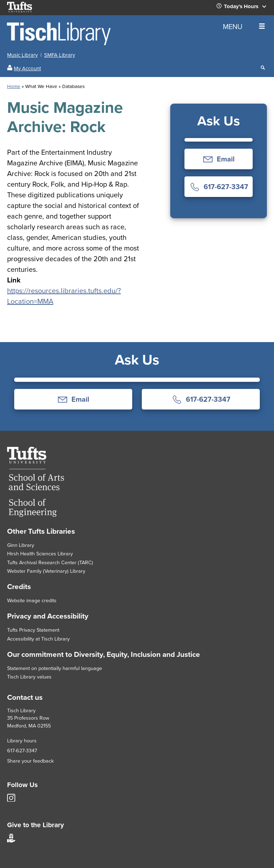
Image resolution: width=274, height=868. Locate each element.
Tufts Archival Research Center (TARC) (50, 562)
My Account (27, 68)
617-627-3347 (22, 751)
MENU (244, 27)
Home (14, 86)
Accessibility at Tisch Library (38, 639)
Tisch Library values (29, 677)
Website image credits (32, 600)
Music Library (22, 55)
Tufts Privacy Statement (33, 630)
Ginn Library (21, 545)
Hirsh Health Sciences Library (40, 554)
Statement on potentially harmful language (55, 668)
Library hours (22, 741)
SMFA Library (60, 55)
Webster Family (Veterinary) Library (46, 571)
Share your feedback (30, 761)
